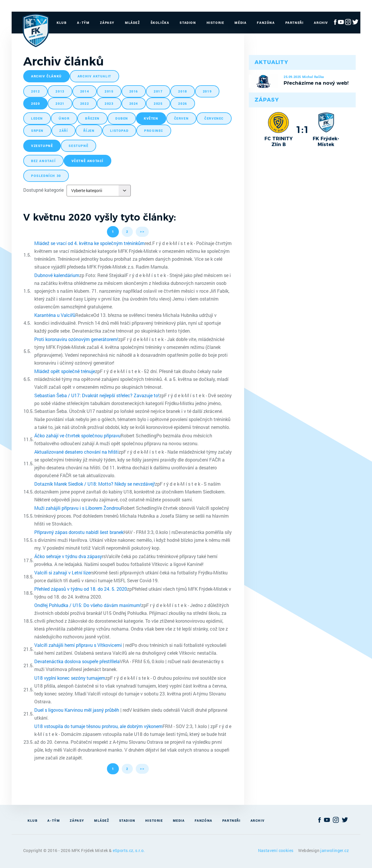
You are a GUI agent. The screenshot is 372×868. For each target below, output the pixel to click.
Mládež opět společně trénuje (65, 371)
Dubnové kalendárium (57, 275)
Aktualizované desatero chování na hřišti (76, 452)
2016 (134, 91)
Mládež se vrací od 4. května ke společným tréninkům (90, 243)
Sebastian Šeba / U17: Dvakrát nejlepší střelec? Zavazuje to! (97, 395)
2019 (207, 91)
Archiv (321, 23)
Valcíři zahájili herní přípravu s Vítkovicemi (78, 645)
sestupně (78, 146)
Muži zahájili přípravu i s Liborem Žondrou (78, 508)
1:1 (302, 129)
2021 (60, 103)
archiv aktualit (94, 76)
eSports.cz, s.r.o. (129, 850)
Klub (62, 23)
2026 (183, 103)
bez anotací (43, 161)
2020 (35, 103)
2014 (85, 91)
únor (64, 118)
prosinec (154, 131)
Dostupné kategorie (43, 190)
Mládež (133, 23)
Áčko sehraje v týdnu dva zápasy (68, 556)
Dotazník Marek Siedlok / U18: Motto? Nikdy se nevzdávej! (95, 484)
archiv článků (46, 76)
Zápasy (107, 23)
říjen (89, 131)
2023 (109, 103)
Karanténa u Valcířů (55, 315)
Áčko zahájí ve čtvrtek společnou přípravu (77, 435)
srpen (37, 131)
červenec (214, 118)
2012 (35, 91)
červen (181, 118)
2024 (134, 103)
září (64, 131)
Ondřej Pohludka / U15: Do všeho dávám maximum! (88, 605)
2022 (85, 103)
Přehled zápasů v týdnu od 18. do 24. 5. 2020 (81, 589)
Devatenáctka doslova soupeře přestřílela (77, 661)
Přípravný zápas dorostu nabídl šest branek (79, 532)
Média (240, 23)
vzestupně (42, 146)
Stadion (188, 23)
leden (37, 118)
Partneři (295, 23)
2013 (60, 91)
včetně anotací (87, 161)
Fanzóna (266, 23)
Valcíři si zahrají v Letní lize (62, 573)
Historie (215, 23)
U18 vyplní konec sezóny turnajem (70, 678)
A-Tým (83, 23)
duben (122, 118)
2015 (109, 91)
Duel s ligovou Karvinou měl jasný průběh (77, 710)
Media (179, 820)
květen (151, 118)
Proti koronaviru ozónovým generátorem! (76, 339)
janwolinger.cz (335, 850)
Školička (160, 23)
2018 (183, 91)
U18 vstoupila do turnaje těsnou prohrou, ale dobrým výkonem (98, 726)
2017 (158, 91)
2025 (158, 103)
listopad (119, 131)
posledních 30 (46, 176)
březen (92, 118)
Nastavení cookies (276, 850)
